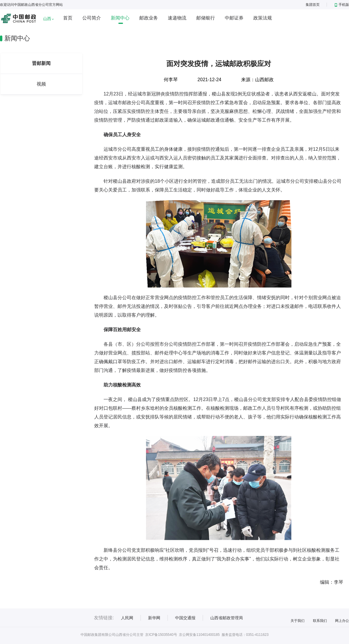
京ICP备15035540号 (161, 635)
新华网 (154, 618)
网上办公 (342, 621)
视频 (41, 84)
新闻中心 (120, 18)
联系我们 (320, 621)
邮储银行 (206, 18)
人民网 (127, 618)
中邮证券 (234, 18)
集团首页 (313, 5)
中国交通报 (185, 618)
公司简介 (92, 18)
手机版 (342, 5)
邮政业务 (149, 18)
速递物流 (177, 18)
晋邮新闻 (41, 63)
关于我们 (298, 621)
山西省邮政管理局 (227, 618)
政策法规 (263, 18)
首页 (68, 18)
